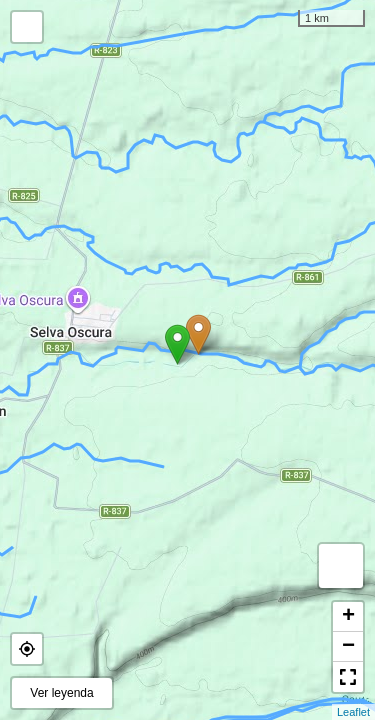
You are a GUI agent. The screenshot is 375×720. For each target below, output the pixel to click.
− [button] (348, 647)
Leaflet (353, 712)
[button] (27, 649)
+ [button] (348, 617)
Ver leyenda (61, 693)
